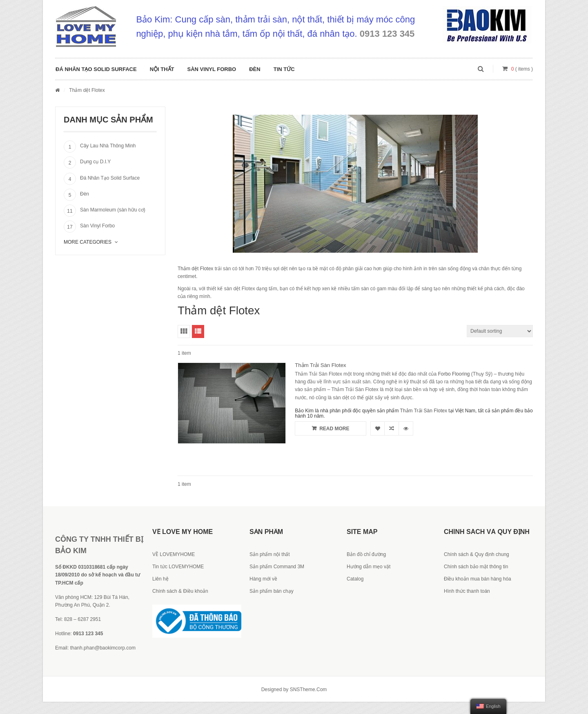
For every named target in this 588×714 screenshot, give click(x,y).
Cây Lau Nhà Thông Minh (108, 146)
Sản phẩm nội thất (270, 554)
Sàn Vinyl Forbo (212, 69)
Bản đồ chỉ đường (366, 554)
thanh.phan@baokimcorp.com (103, 648)
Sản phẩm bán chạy (272, 591)
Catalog (355, 579)
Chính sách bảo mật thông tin (476, 567)
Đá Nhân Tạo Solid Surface (96, 69)
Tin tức (284, 69)
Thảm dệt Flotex (195, 269)
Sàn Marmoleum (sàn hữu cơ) (113, 210)
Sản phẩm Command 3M (277, 567)
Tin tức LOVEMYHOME (178, 567)
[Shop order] (500, 331)
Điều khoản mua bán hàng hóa (478, 579)
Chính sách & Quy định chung (477, 554)
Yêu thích (378, 428)
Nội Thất (162, 69)
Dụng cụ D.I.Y (95, 162)
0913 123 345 (387, 34)
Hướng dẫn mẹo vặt (369, 567)
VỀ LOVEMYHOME (174, 554)
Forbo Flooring (454, 374)
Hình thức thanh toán (467, 591)
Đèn (255, 69)
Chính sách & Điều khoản (180, 591)
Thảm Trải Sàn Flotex (320, 365)
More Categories (91, 242)
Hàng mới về (263, 579)
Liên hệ (160, 579)
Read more (331, 428)
